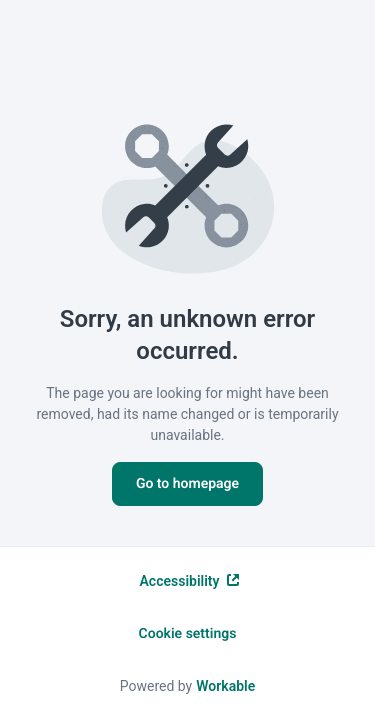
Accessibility (190, 581)
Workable (225, 686)
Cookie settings (188, 634)
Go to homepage (187, 484)
